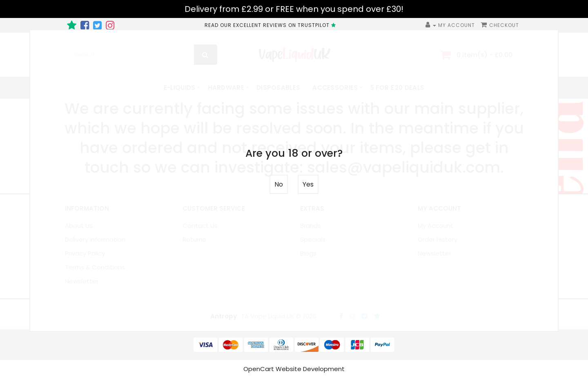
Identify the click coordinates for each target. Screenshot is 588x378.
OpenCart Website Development (294, 369)
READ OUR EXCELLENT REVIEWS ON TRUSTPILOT (271, 25)
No (279, 184)
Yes (308, 184)
